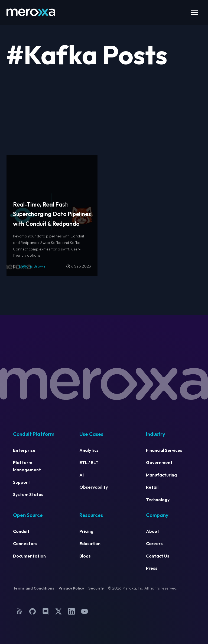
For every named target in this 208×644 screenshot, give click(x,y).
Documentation (29, 556)
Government (159, 462)
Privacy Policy (71, 588)
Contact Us (158, 556)
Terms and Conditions (34, 588)
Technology (158, 500)
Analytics (89, 450)
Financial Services (164, 450)
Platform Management (27, 466)
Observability (94, 487)
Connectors (25, 543)
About (153, 531)
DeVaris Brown (32, 266)
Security (96, 588)
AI (82, 475)
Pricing (86, 531)
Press (152, 568)
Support (22, 482)
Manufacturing (161, 475)
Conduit (21, 531)
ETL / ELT (89, 462)
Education (90, 543)
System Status (28, 494)
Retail (152, 487)
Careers (154, 543)
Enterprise (24, 450)
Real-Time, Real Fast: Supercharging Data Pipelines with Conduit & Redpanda (52, 214)
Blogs (85, 556)
